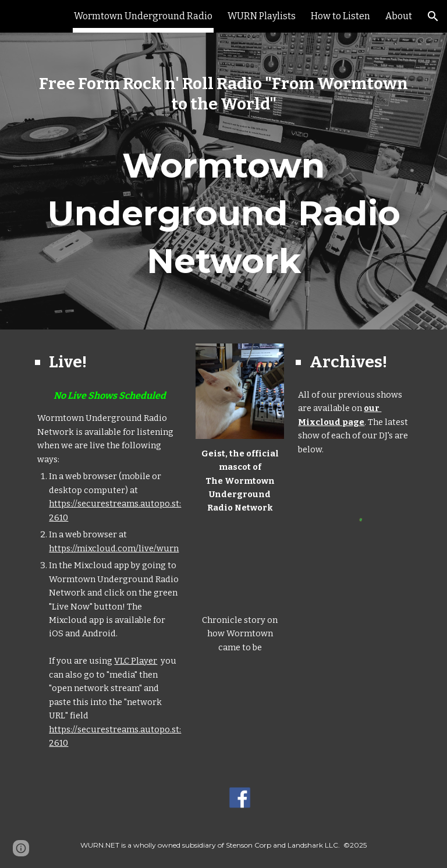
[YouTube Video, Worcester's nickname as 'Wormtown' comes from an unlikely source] (240, 564)
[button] (433, 16)
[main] (223, 94)
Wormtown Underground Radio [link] (143, 16)
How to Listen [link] (340, 16)
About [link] (399, 16)
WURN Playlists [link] (262, 16)
